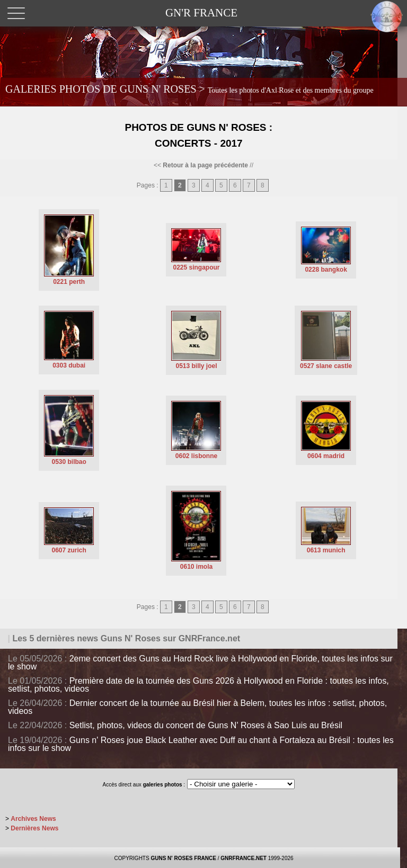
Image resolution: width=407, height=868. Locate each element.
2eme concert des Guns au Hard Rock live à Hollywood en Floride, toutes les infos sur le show (200, 663)
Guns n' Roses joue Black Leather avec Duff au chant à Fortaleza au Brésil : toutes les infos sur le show (201, 744)
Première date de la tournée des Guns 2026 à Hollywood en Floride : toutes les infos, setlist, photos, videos (198, 685)
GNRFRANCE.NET (244, 858)
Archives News (33, 819)
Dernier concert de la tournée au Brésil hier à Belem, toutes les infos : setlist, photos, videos (197, 707)
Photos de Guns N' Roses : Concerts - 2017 (198, 135)
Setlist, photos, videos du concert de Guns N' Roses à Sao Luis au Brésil (206, 725)
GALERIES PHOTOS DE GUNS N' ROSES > (189, 89)
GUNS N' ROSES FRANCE (183, 858)
